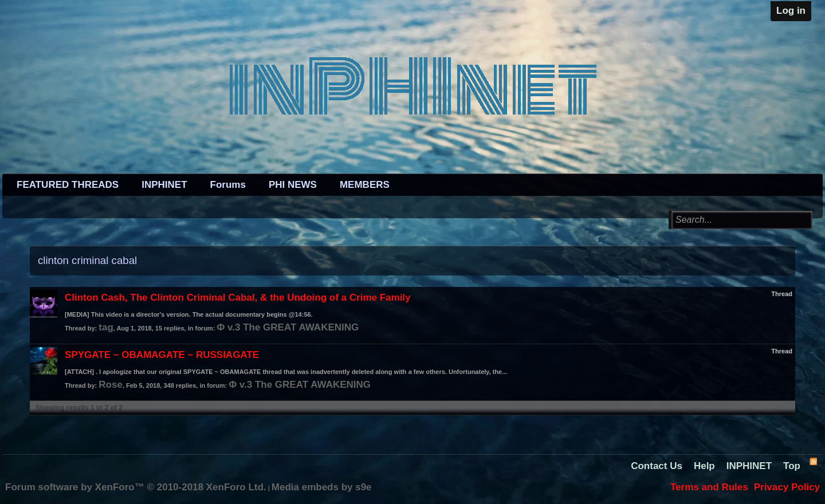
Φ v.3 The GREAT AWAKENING (288, 327)
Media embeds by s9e (322, 487)
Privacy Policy (787, 487)
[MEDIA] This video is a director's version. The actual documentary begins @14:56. (189, 314)
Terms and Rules (709, 487)
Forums (228, 185)
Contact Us (657, 466)
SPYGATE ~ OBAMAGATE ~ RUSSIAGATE (162, 355)
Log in (791, 11)
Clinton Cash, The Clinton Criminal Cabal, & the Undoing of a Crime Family (238, 298)
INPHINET (164, 185)
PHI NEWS (293, 185)
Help (704, 466)
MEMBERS (365, 185)
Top (792, 466)
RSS (813, 461)
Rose (111, 385)
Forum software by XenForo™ (136, 487)
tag (106, 327)
